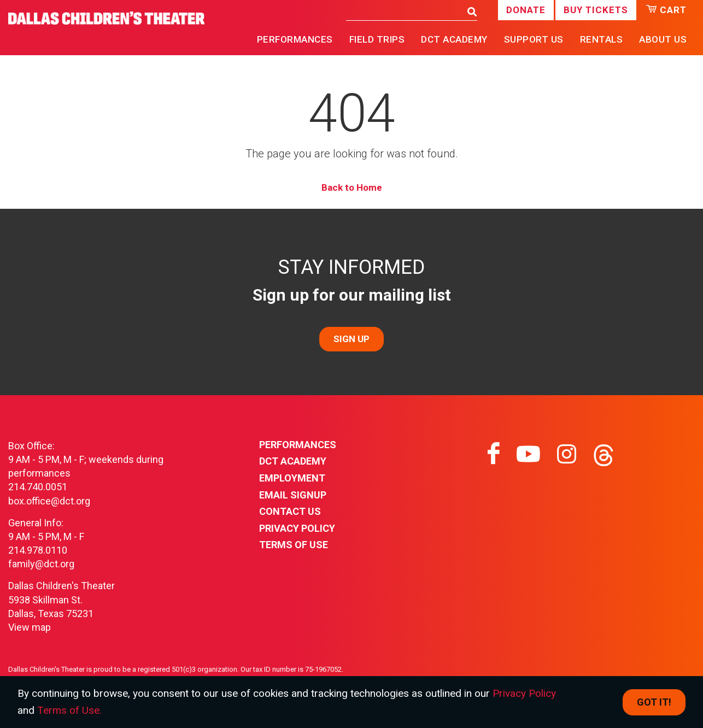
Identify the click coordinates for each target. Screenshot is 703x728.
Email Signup (293, 495)
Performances (298, 445)
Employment (292, 478)
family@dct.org (41, 564)
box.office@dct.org (49, 501)
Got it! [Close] (654, 702)
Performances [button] (295, 39)
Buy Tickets (596, 10)
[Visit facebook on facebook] (494, 454)
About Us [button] (663, 39)
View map (30, 627)
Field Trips (377, 39)
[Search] (404, 11)
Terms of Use (294, 545)
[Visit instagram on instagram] (567, 454)
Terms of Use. (69, 710)
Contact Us (290, 511)
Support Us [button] (534, 39)
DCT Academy (454, 39)
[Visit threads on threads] (604, 454)
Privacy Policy (297, 528)
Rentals (602, 39)
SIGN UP (351, 339)
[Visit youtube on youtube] (528, 454)
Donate (526, 10)
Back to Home (352, 187)
